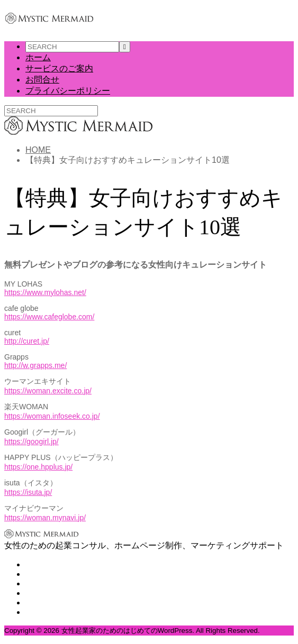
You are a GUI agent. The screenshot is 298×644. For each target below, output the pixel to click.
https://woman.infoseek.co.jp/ (52, 416)
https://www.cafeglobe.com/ (49, 317)
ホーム (38, 57)
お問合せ (42, 80)
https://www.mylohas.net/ (45, 292)
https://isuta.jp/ (28, 492)
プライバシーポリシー (68, 91)
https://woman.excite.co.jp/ (48, 391)
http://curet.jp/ (27, 341)
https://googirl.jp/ (31, 441)
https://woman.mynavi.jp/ (45, 518)
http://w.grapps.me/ (35, 365)
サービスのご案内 (59, 68)
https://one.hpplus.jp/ (38, 467)
